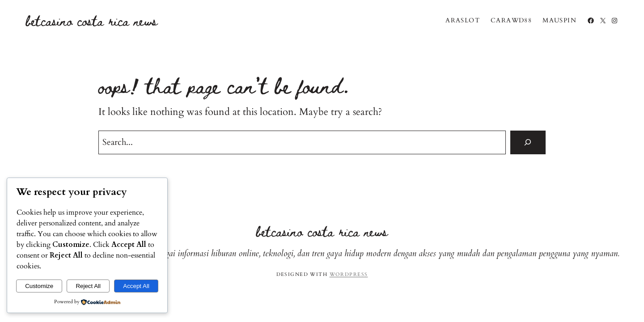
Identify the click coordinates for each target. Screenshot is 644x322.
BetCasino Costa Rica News (92, 20)
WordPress (349, 274)
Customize (39, 286)
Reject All (88, 286)
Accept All (136, 286)
